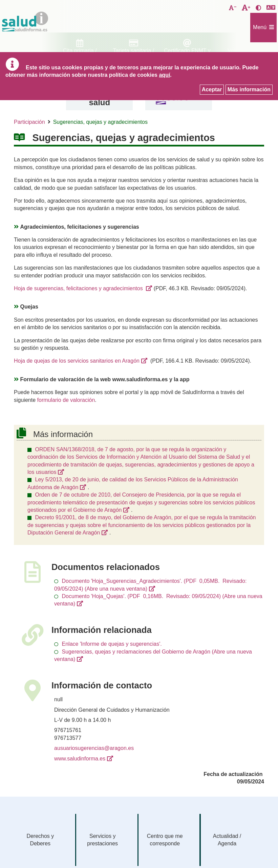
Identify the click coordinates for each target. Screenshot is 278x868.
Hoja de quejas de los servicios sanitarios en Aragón (77, 361)
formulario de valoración (66, 400)
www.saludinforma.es (80, 759)
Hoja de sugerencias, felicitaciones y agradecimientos (79, 288)
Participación (29, 122)
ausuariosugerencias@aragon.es (94, 748)
